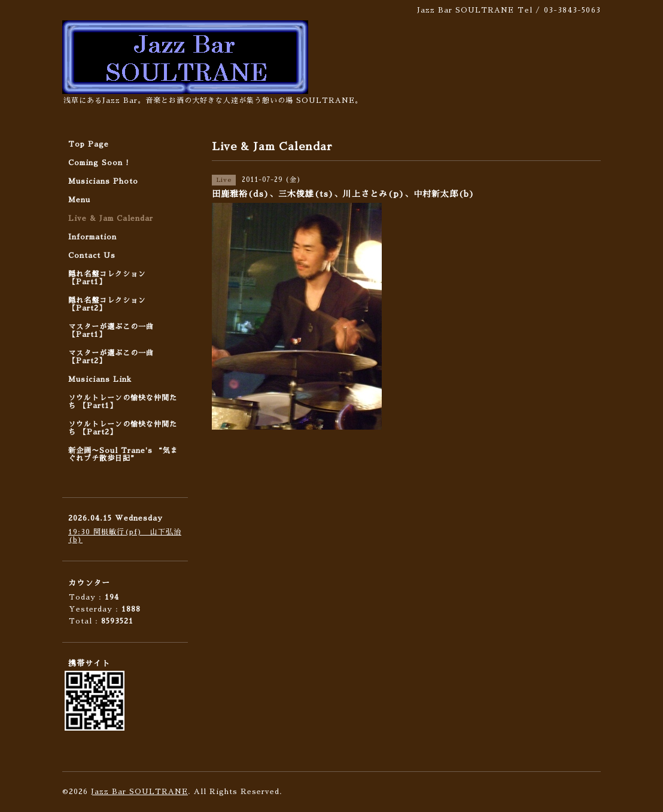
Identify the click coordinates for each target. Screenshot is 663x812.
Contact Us (92, 256)
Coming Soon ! (99, 163)
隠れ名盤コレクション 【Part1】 (107, 278)
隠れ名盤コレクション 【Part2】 (107, 304)
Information (92, 237)
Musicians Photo (103, 181)
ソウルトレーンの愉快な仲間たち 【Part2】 (123, 428)
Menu (79, 200)
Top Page (89, 144)
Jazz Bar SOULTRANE (139, 792)
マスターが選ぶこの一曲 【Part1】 (111, 331)
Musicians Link (100, 379)
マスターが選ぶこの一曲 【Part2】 (111, 357)
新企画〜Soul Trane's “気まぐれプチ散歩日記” (123, 454)
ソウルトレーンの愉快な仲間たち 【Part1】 (123, 402)
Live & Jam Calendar (111, 218)
